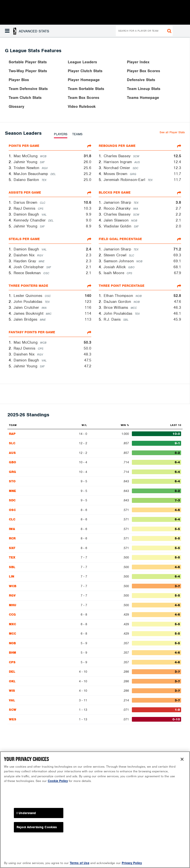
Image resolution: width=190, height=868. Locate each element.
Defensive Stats (141, 80)
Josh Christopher (29, 267)
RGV (12, 595)
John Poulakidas (28, 302)
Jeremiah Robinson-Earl (124, 180)
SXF (12, 548)
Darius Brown (25, 202)
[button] (27, 31)
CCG (12, 614)
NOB (12, 643)
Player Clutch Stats (85, 71)
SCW (13, 710)
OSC (12, 510)
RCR (12, 538)
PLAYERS (61, 134)
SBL (12, 567)
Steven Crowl (115, 255)
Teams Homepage (143, 98)
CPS (12, 662)
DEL (12, 672)
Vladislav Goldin (118, 226)
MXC (12, 624)
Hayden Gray (25, 261)
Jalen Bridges (25, 319)
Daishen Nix (24, 255)
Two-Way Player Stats (28, 71)
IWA (12, 529)
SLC (12, 443)
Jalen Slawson (116, 220)
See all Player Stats (172, 132)
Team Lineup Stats (144, 89)
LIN (12, 576)
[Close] (182, 763)
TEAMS (77, 134)
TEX (12, 557)
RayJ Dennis (24, 208)
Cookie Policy (58, 784)
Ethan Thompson (118, 296)
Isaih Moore (114, 273)
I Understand (26, 816)
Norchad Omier (117, 168)
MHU (13, 605)
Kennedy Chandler (30, 220)
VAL (12, 700)
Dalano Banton (26, 180)
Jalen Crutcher (26, 308)
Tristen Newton (26, 168)
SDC (12, 500)
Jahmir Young (25, 162)
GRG (12, 472)
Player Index (138, 62)
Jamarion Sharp (117, 202)
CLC (12, 519)
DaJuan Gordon (117, 302)
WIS (12, 691)
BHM (12, 653)
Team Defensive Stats (28, 89)
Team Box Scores (83, 98)
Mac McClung (26, 156)
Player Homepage (84, 80)
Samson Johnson (119, 261)
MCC (12, 634)
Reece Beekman (27, 273)
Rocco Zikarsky (117, 208)
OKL (12, 681)
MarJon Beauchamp (31, 174)
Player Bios (19, 80)
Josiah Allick (115, 267)
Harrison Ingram (118, 162)
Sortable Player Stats (28, 62)
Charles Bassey (117, 156)
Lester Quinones (28, 296)
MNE (12, 491)
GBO (12, 462)
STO (12, 481)
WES (13, 719)
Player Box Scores (143, 71)
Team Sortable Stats (86, 89)
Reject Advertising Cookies (37, 831)
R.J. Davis (112, 319)
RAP (12, 434)
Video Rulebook (82, 107)
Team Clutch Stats (25, 98)
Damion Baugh (26, 214)
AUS (12, 453)
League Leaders (82, 62)
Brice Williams (116, 308)
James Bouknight (28, 313)
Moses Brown (116, 174)
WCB (13, 586)
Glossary (16, 107)
